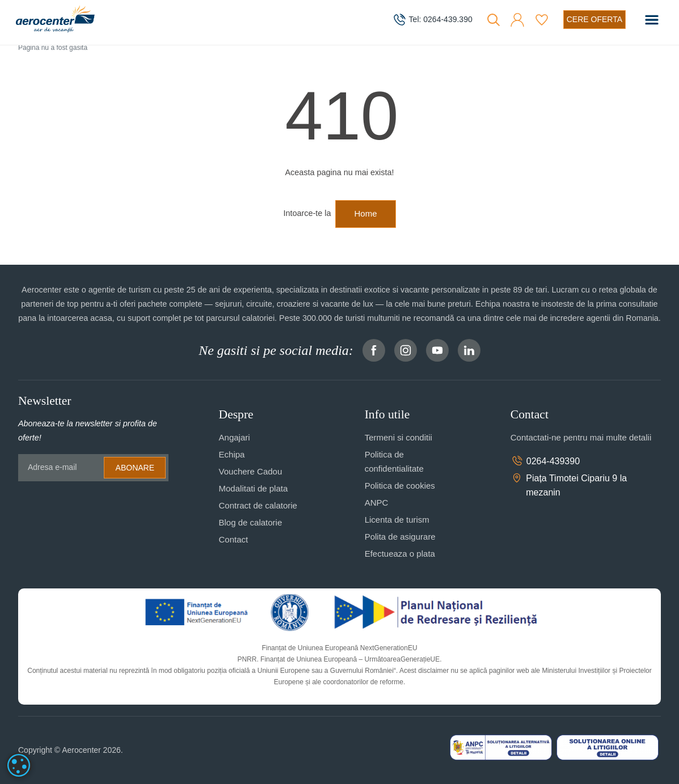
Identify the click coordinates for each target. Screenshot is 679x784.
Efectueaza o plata (400, 554)
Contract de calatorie (258, 505)
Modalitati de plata (254, 488)
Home (365, 213)
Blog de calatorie (251, 522)
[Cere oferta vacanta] (594, 20)
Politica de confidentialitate (394, 461)
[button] (517, 20)
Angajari (235, 437)
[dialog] (19, 765)
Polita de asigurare (400, 537)
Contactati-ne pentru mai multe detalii (581, 437)
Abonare (135, 468)
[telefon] (433, 20)
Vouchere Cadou (251, 471)
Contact (234, 539)
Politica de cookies (400, 486)
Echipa (232, 454)
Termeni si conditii (398, 437)
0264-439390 (545, 461)
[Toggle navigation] (652, 20)
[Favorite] (542, 20)
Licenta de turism (397, 520)
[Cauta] (494, 20)
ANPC (377, 503)
